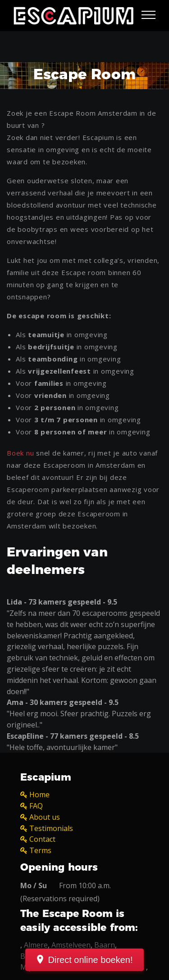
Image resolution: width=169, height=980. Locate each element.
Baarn (105, 945)
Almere (36, 945)
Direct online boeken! (91, 960)
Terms (40, 850)
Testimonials (51, 828)
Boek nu (20, 453)
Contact (42, 839)
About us (45, 817)
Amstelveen (71, 945)
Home (39, 795)
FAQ (36, 806)
